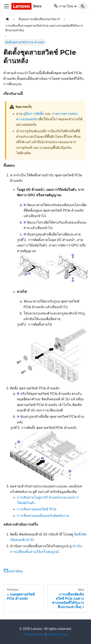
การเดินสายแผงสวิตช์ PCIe (37, 509)
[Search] (83, 6)
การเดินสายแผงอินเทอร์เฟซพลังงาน (43, 516)
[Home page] (7, 19)
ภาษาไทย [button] (63, 6)
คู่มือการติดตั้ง (34, 114)
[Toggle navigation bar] (7, 6)
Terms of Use (57, 634)
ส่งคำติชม (13, 571)
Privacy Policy (34, 634)
